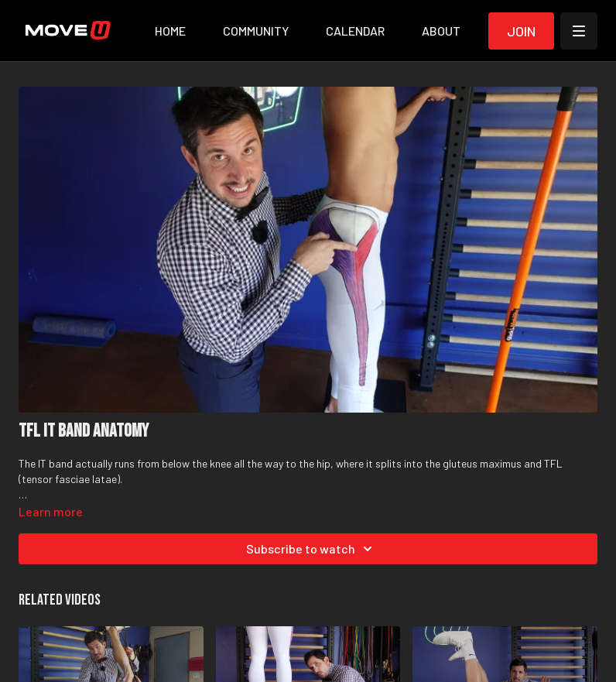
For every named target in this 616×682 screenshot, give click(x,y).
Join (521, 31)
